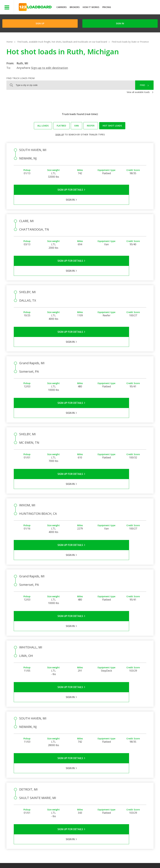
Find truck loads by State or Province (130, 42)
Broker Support (109, 794)
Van (76, 126)
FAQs (104, 785)
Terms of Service (25, 859)
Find (142, 85)
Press (83, 794)
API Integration (66, 859)
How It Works (91, 7)
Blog (82, 798)
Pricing (107, 7)
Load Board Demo (132, 798)
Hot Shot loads (112, 126)
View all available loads (138, 92)
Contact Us (108, 859)
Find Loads (128, 785)
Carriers (61, 7)
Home (10, 42)
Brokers (75, 7)
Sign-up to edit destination (50, 68)
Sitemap (124, 859)
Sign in (120, 23)
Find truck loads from (20, 78)
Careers (93, 859)
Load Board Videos (111, 798)
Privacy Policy (46, 859)
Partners (84, 789)
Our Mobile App (131, 794)
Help (81, 859)
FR (135, 859)
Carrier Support (109, 789)
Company (85, 785)
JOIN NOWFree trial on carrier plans (136, 8)
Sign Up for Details (47, 190)
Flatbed (61, 126)
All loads (43, 126)
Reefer (91, 126)
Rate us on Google (28, 862)
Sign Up (40, 23)
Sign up (60, 135)
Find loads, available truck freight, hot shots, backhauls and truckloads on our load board (62, 42)
